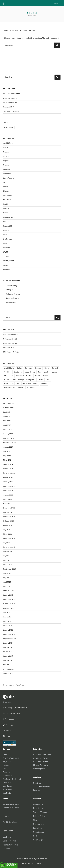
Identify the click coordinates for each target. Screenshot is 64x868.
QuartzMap (7, 248)
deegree (6, 156)
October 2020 (8, 521)
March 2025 (8, 429)
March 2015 (8, 626)
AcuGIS (32, 13)
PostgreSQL (8, 226)
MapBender (8, 786)
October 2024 (8, 438)
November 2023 (9, 473)
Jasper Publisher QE (42, 787)
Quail (5, 243)
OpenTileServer (9, 841)
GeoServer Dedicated (12, 779)
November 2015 (9, 604)
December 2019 (9, 538)
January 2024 (8, 464)
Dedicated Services (13, 294)
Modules (6, 849)
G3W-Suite (7, 783)
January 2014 (8, 643)
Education (37, 828)
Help (35, 836)
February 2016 (9, 591)
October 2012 (8, 660)
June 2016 (7, 573)
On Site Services (10, 822)
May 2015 (7, 621)
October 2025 (8, 408)
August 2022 (8, 495)
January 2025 (8, 434)
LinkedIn (8, 736)
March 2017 (8, 565)
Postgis (6, 222)
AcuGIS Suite (8, 143)
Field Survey (38, 790)
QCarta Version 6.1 (10, 98)
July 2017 (7, 556)
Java (5, 182)
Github (7, 731)
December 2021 (9, 508)
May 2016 (7, 578)
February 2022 (9, 504)
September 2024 (10, 443)
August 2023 (8, 477)
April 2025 (7, 425)
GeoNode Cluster (40, 762)
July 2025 (7, 412)
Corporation (38, 804)
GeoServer (7, 174)
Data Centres (39, 808)
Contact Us (9, 719)
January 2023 (8, 482)
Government (38, 824)
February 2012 (9, 669)
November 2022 (9, 491)
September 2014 (9, 639)
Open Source (39, 832)
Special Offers (11, 302)
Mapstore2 (7, 200)
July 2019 (7, 543)
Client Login (38, 840)
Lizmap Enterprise (41, 765)
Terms (24, 863)
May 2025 (7, 421)
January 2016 (8, 595)
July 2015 (7, 613)
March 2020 (8, 534)
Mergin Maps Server (11, 804)
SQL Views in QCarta (11, 111)
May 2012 (7, 665)
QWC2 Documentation (12, 94)
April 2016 (7, 582)
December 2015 (9, 599)
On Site (6, 816)
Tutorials (6, 256)
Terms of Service (40, 812)
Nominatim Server (10, 845)
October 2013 (8, 647)
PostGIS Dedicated (11, 758)
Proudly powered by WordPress (13, 685)
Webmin (6, 265)
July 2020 (7, 530)
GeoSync (37, 783)
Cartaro (6, 148)
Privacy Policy (39, 816)
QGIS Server (9, 127)
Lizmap (6, 191)
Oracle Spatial (39, 769)
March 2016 (8, 586)
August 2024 (8, 447)
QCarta (6, 230)
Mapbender (7, 195)
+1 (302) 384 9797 (12, 713)
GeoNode (7, 169)
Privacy (31, 863)
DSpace (6, 161)
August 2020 (8, 525)
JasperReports (9, 178)
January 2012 (8, 674)
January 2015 (8, 630)
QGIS (5, 235)
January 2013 (8, 656)
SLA (35, 820)
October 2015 (8, 608)
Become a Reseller (12, 298)
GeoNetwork (8, 790)
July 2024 (7, 451)
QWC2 (6, 252)
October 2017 (8, 552)
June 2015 (7, 617)
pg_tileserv (7, 762)
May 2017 (7, 560)
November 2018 (9, 547)
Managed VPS (11, 290)
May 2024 (7, 456)
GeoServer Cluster (41, 758)
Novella (6, 209)
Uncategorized (9, 261)
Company (7, 152)
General (6, 165)
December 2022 (9, 486)
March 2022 (8, 499)
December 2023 (9, 469)
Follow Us (8, 725)
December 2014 (9, 634)
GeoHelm (7, 837)
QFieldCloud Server (11, 808)
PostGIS (6, 755)
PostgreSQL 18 (9, 107)
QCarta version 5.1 (10, 103)
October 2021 (8, 512)
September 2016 (9, 569)
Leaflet (6, 187)
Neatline (6, 204)
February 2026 (9, 403)
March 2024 (8, 460)
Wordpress (7, 270)
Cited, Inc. (7, 702)
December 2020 (9, 517)
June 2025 (7, 416)
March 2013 (8, 652)
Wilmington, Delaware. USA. (16, 708)
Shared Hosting (11, 286)
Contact (39, 863)
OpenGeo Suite (9, 217)
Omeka (6, 213)
